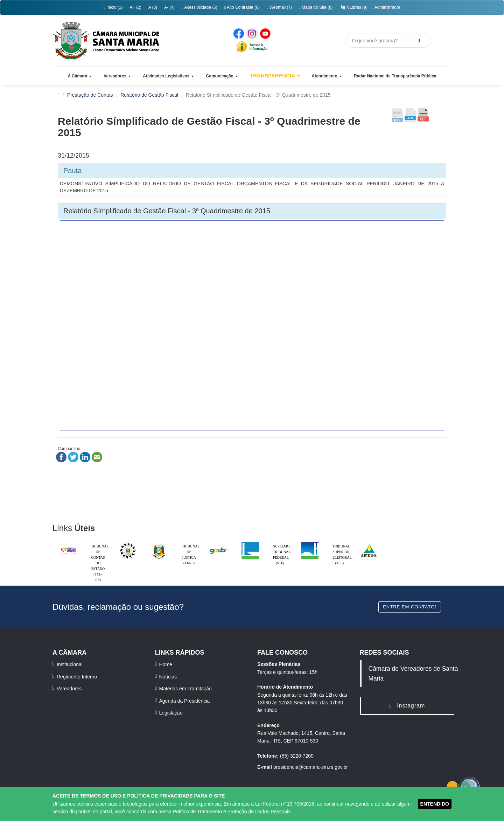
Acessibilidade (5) (199, 7)
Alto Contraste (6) (242, 7)
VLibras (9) (354, 7)
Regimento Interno (77, 677)
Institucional (70, 664)
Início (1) (113, 7)
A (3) (153, 7)
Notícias (168, 677)
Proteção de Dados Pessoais (259, 812)
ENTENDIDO (435, 804)
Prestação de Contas (90, 95)
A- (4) (169, 7)
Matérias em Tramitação (185, 689)
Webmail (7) (279, 7)
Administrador (387, 7)
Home (166, 664)
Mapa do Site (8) (316, 7)
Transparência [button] (275, 75)
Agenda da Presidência (185, 701)
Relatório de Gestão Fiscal (149, 95)
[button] (80, 76)
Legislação (171, 713)
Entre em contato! (410, 606)
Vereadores (69, 689)
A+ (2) (136, 7)
